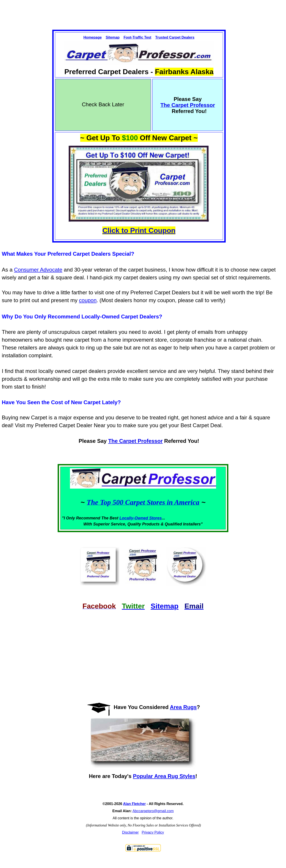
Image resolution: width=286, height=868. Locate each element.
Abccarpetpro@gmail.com (153, 811)
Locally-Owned (134, 518)
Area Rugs (183, 707)
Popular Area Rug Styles (164, 776)
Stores (156, 518)
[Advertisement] (143, 11)
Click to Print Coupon (139, 230)
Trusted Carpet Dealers (175, 37)
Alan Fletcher (134, 804)
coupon (88, 300)
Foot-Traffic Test (137, 37)
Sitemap (113, 37)
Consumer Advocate (38, 270)
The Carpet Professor (135, 441)
